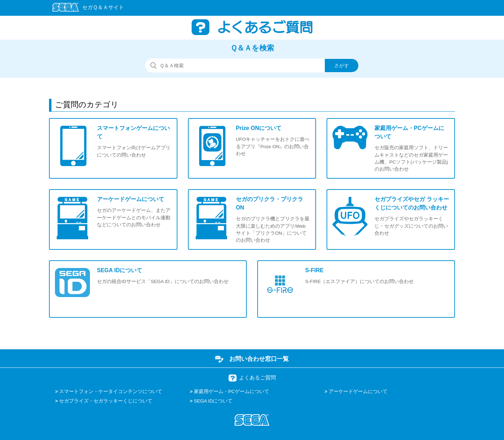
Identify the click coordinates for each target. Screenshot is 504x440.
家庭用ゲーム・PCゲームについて (232, 391)
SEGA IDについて (213, 401)
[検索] (252, 66)
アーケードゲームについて (358, 391)
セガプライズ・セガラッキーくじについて (106, 401)
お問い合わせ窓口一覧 (259, 359)
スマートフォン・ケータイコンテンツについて (111, 391)
